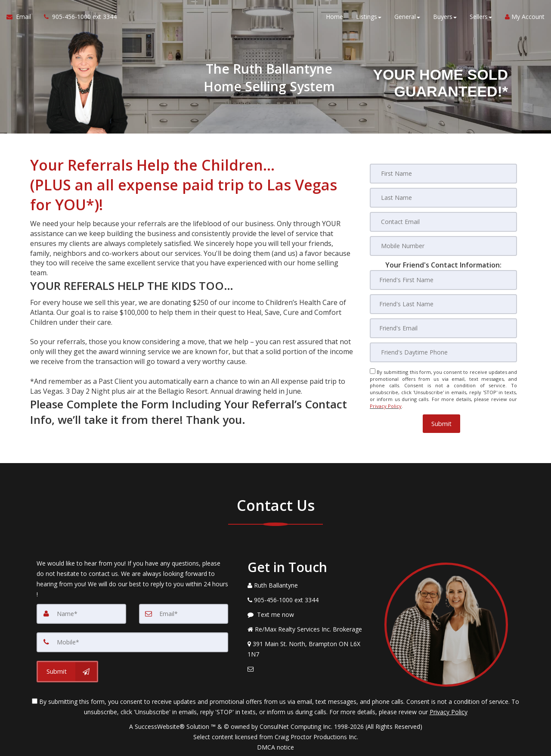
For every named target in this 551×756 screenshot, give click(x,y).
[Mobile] (132, 641)
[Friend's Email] (443, 328)
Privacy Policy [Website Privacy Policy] (386, 406)
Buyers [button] (445, 17)
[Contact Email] (443, 222)
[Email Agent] (22, 17)
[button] (441, 423)
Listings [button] (369, 17)
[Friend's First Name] (443, 280)
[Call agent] (77, 17)
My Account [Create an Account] (525, 17)
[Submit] (67, 671)
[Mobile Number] (443, 246)
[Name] (81, 613)
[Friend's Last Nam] (443, 304)
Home (334, 17)
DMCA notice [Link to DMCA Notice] (275, 746)
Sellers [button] (481, 17)
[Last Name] (443, 198)
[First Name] (443, 174)
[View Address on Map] (310, 648)
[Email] (184, 613)
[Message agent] (310, 614)
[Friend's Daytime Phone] (443, 352)
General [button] (407, 17)
